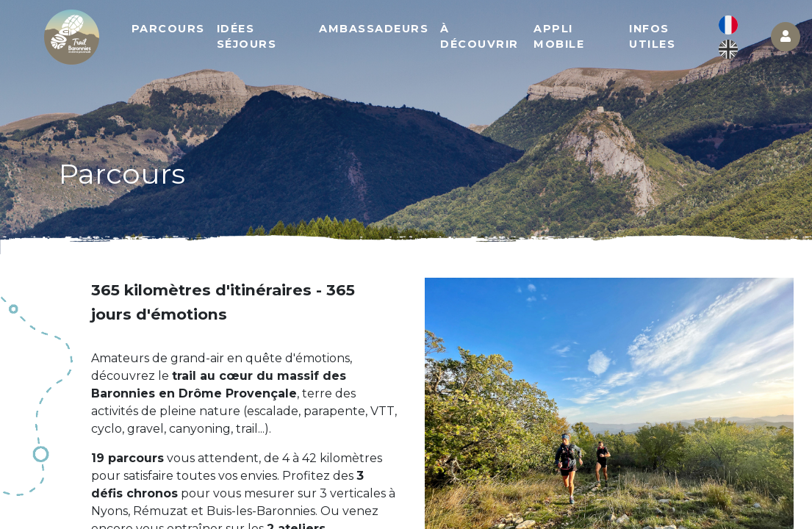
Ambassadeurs (374, 29)
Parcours (168, 29)
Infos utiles (652, 37)
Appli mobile (559, 37)
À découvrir (479, 37)
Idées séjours (247, 37)
